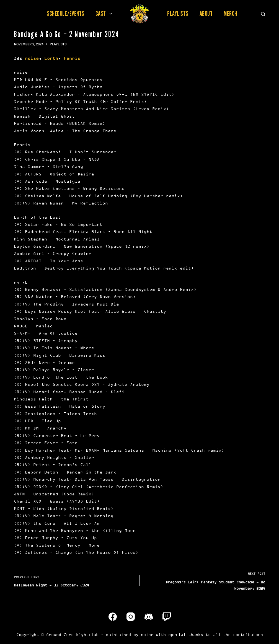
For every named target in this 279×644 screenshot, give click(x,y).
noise (32, 58)
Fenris (72, 58)
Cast (105, 14)
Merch (230, 14)
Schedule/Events (66, 14)
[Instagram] (131, 617)
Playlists (178, 14)
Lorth (51, 58)
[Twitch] (167, 617)
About (206, 14)
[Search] (263, 14)
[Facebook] (113, 617)
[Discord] (149, 617)
